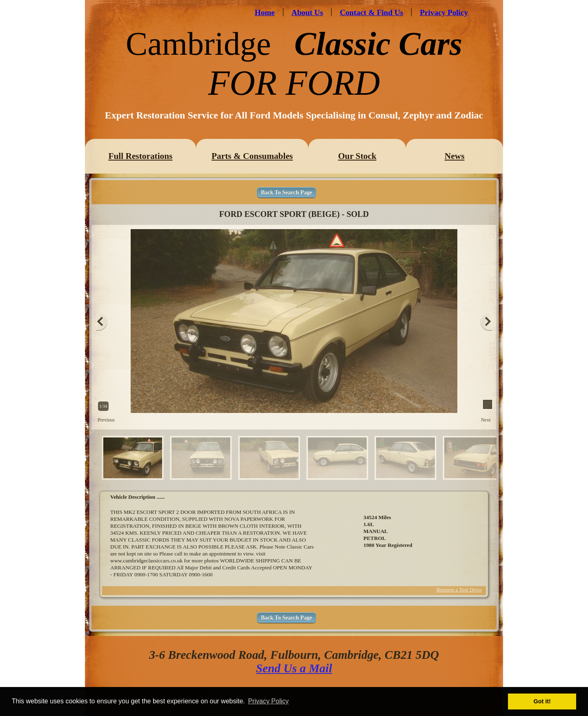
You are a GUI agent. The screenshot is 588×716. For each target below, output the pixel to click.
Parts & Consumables (252, 156)
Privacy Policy (444, 12)
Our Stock (357, 156)
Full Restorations (140, 156)
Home (265, 12)
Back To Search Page (286, 193)
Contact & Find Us (371, 12)
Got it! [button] (542, 701)
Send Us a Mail (294, 668)
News (455, 156)
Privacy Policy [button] (268, 701)
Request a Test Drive (459, 590)
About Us (307, 12)
